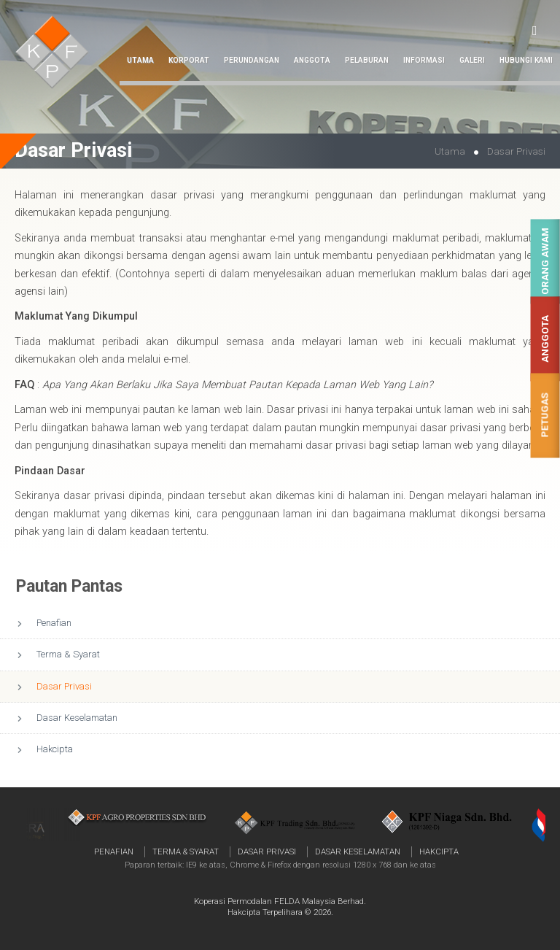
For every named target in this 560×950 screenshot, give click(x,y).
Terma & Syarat (68, 654)
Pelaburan (367, 60)
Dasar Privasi (64, 686)
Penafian (54, 623)
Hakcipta (55, 749)
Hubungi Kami (526, 60)
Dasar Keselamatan (77, 718)
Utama (140, 60)
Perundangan (252, 60)
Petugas (545, 416)
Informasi (424, 60)
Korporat (189, 60)
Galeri (472, 60)
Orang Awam (545, 262)
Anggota (545, 339)
